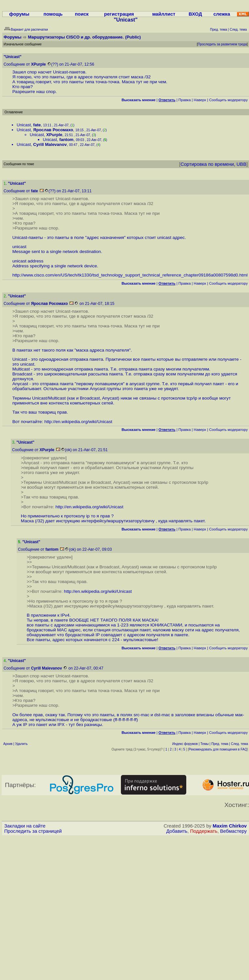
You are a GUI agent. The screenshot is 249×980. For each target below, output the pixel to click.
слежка (222, 14)
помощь (53, 14)
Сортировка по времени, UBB (213, 164)
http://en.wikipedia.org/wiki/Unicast (78, 422)
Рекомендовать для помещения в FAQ (218, 749)
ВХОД (195, 14)
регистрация (119, 14)
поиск (82, 14)
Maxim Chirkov (230, 826)
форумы (19, 14)
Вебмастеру (233, 831)
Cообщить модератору (228, 100)
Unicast (24, 125)
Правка (185, 100)
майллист (164, 14)
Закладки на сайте (25, 826)
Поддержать (204, 831)
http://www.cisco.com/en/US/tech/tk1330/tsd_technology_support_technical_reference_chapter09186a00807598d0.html (130, 275)
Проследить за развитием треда (222, 44)
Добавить (177, 831)
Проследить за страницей (33, 831)
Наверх (200, 100)
